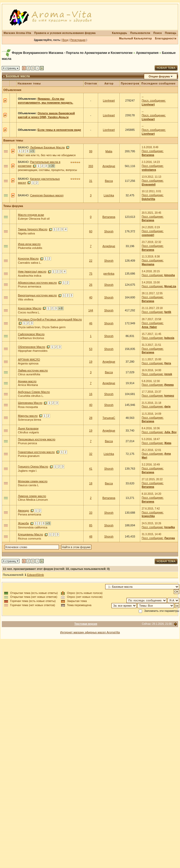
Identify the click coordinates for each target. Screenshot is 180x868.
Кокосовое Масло (30, 308)
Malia (109, 151)
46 (91, 323)
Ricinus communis (29, 539)
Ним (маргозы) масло (32, 271)
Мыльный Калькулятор (136, 38)
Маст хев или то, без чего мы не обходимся (47, 155)
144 (91, 310)
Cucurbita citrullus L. (31, 396)
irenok (168, 374)
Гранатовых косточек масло (36, 452)
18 (91, 483)
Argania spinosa (28, 363)
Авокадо (24, 511)
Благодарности (166, 38)
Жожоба (23, 523)
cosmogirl (148, 235)
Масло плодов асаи (31, 215)
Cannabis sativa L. (30, 263)
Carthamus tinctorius (31, 338)
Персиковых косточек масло (37, 439)
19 (91, 362)
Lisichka (109, 195)
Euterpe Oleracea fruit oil (34, 219)
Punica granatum (29, 456)
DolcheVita (148, 199)
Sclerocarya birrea (29, 420)
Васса (109, 181)
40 (91, 297)
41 (91, 469)
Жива (168, 443)
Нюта (168, 363)
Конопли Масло (28, 259)
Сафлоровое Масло (31, 334)
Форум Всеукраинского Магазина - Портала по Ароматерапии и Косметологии (72, 53)
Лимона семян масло (32, 496)
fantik (168, 312)
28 (91, 418)
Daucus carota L (28, 485)
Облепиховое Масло (32, 347)
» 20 (52, 166)
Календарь (119, 33)
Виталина (148, 155)
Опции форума (159, 76)
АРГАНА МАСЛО (29, 360)
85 (91, 525)
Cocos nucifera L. (29, 312)
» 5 (32, 151)
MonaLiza (170, 286)
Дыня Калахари (28, 428)
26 (91, 285)
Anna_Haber (149, 327)
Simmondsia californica (33, 527)
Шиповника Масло (30, 403)
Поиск (158, 33)
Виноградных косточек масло (37, 295)
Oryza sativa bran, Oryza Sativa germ (42, 327)
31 (91, 181)
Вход (65, 40)
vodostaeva (149, 170)
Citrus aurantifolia (29, 374)
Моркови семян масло (33, 481)
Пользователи (140, 33)
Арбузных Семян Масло (34, 392)
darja (167, 407)
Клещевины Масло (31, 534)
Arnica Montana (28, 385)
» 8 (61, 308)
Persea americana (29, 514)
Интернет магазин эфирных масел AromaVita (90, 632)
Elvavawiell (148, 185)
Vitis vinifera (26, 299)
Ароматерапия (147, 53)
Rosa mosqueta (28, 407)
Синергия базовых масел (47, 195)
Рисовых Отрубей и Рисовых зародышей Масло (50, 319)
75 (91, 274)
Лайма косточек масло (33, 370)
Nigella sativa (26, 233)
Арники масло (27, 381)
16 (91, 394)
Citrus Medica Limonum (33, 500)
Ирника (169, 385)
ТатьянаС (109, 418)
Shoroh (109, 231)
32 (91, 454)
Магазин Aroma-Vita (17, 33)
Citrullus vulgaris (28, 432)
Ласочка (169, 538)
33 (91, 513)
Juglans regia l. (28, 471)
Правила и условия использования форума (65, 33)
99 (91, 151)
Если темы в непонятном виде (59, 130)
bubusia (169, 338)
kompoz (169, 396)
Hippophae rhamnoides (33, 351)
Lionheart (109, 101)
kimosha (169, 275)
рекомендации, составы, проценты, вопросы (47, 170)
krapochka (148, 516)
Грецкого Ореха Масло (33, 467)
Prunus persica (27, 443)
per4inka (109, 274)
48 (91, 536)
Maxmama (148, 264)
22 (91, 261)
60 (91, 231)
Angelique (109, 166)
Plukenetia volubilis (30, 248)
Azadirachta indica (30, 276)
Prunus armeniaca (29, 286)
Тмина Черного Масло (33, 229)
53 (91, 349)
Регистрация (78, 40)
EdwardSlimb (35, 575)
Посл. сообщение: (154, 101)
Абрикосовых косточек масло (37, 283)
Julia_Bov (170, 432)
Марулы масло (28, 416)
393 (91, 166)
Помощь (171, 33)
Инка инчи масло (29, 244)
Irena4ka (169, 527)
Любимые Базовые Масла (47, 147)
